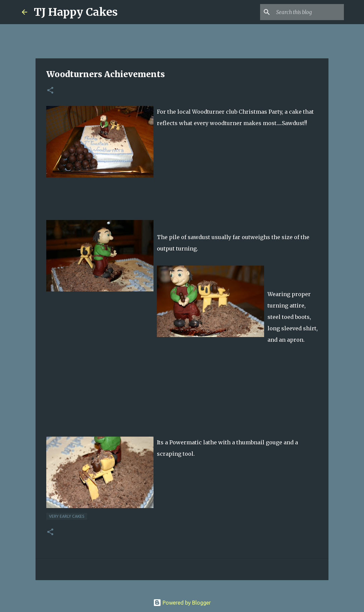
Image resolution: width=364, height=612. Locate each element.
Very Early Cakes (67, 516)
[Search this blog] (309, 12)
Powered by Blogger (182, 603)
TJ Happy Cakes (76, 12)
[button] (50, 91)
